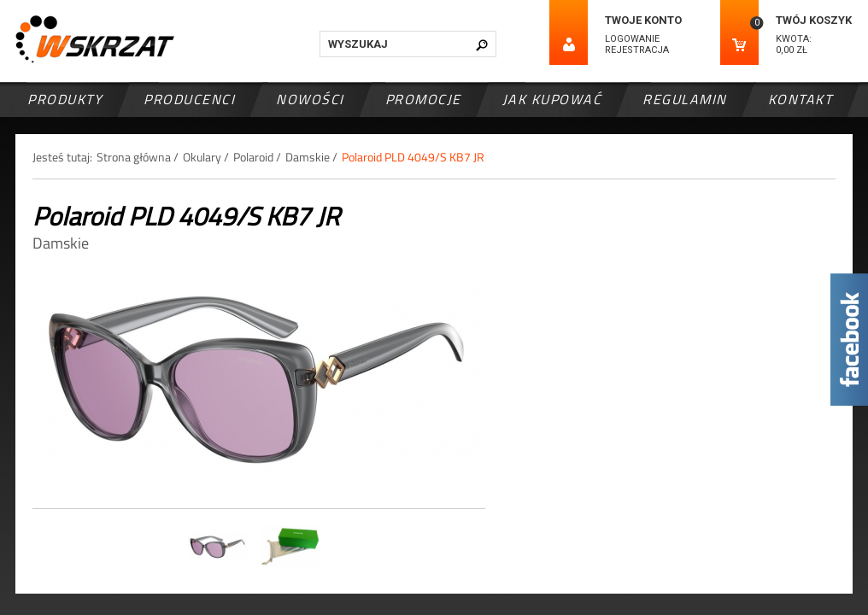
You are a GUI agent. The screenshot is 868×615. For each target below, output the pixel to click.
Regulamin (685, 99)
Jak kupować (552, 99)
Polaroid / (257, 157)
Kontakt (801, 99)
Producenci (189, 99)
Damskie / (311, 157)
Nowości (310, 99)
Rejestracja (637, 50)
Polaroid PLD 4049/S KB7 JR (413, 157)
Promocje (423, 99)
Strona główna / (138, 157)
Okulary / (206, 157)
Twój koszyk (814, 20)
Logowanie (632, 39)
